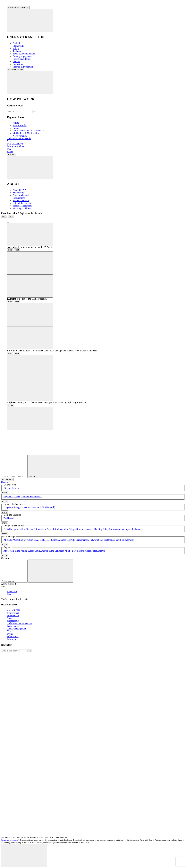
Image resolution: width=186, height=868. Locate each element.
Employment (13, 613)
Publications (13, 636)
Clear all (5, 482)
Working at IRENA (22, 208)
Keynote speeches (12, 497)
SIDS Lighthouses (107, 540)
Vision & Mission (21, 200)
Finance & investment (36, 529)
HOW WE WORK (16, 70)
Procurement (19, 198)
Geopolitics (52, 529)
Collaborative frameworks (19, 138)
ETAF (36, 540)
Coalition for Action (24, 540)
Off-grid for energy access (81, 529)
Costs (6, 529)
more (5, 493)
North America (20, 136)
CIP (12, 540)
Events (10, 152)
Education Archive (16, 146)
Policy (16, 48)
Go (30, 651)
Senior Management (22, 206)
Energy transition (17, 529)
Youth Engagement (125, 540)
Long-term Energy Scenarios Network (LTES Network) (29, 507)
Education (12, 639)
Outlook (17, 43)
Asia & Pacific (20, 125)
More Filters (7, 479)
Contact (11, 618)
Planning (17, 62)
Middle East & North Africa (26, 133)
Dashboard (9, 518)
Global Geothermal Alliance (53, 540)
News (10, 141)
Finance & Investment (23, 67)
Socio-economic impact (24, 54)
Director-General (21, 195)
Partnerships (19, 46)
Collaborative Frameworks (19, 623)
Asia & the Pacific (18, 551)
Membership (19, 193)
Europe (16, 128)
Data (9, 149)
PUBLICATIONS (15, 144)
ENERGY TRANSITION (18, 8)
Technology (18, 51)
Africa (16, 123)
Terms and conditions (10, 840)
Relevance (12, 591)
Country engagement (23, 56)
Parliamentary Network (87, 540)
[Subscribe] (14, 651)
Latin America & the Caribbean (50, 551)
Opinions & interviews (31, 497)
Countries (6, 558)
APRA (7, 540)
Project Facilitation (22, 59)
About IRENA (20, 190)
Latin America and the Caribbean (28, 131)
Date (9, 594)
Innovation (18, 64)
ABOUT (11, 154)
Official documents (22, 203)
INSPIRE (71, 540)
